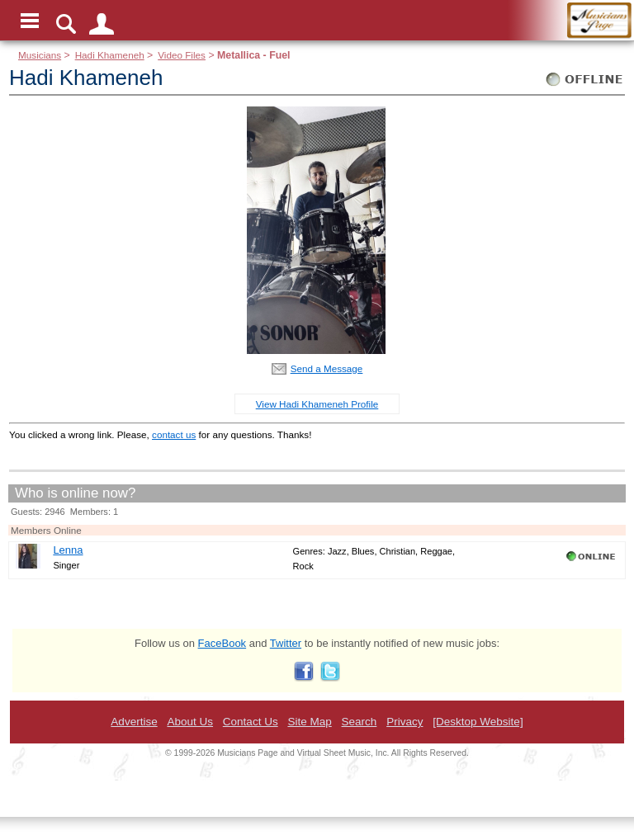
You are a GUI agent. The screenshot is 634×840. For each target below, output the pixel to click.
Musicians (40, 55)
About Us (190, 722)
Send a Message (327, 368)
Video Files (182, 55)
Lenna (68, 550)
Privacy (405, 722)
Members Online (46, 530)
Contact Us (251, 722)
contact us (174, 434)
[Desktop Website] (478, 722)
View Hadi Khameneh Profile (317, 404)
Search (360, 722)
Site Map (309, 722)
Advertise (134, 722)
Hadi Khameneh (110, 55)
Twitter (286, 643)
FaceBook (222, 643)
